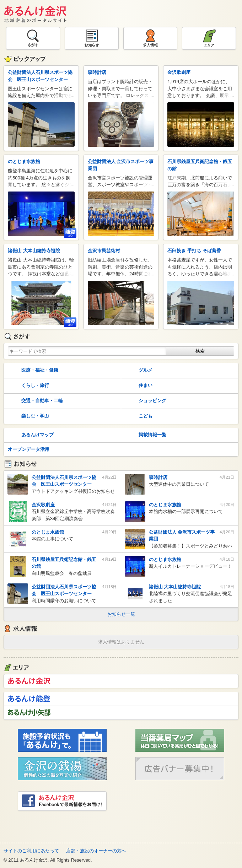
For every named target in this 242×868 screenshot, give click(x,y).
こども (138, 416)
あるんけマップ (30, 435)
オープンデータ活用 (29, 449)
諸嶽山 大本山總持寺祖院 (34, 251)
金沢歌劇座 (179, 72)
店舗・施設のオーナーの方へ (96, 851)
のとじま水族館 (24, 161)
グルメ (138, 371)
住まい (138, 386)
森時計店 (97, 72)
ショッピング (145, 401)
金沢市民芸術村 (104, 251)
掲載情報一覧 (145, 435)
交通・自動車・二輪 (35, 401)
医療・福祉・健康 (32, 371)
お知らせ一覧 (121, 614)
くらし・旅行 (28, 386)
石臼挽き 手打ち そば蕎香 (194, 251)
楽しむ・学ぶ (28, 416)
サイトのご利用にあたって (31, 851)
